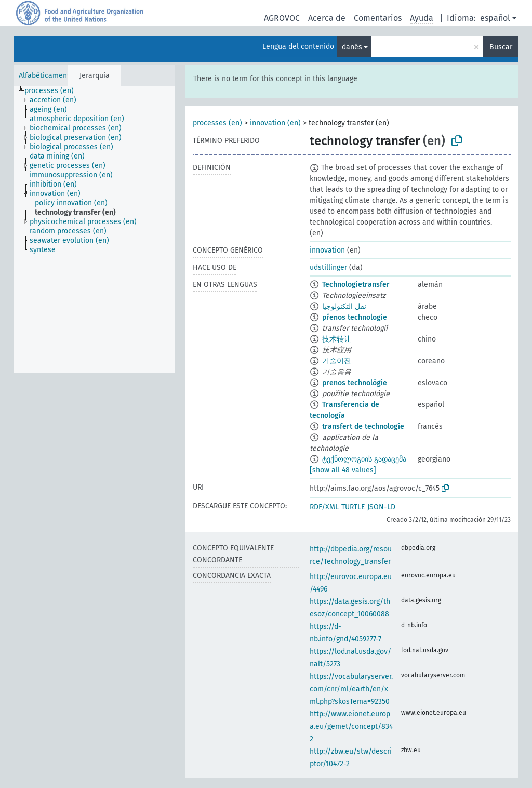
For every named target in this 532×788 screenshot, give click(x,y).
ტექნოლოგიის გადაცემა (364, 459)
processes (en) (217, 123)
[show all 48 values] (343, 470)
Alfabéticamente (46, 76)
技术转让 (337, 339)
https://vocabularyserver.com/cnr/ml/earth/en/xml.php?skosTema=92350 (351, 689)
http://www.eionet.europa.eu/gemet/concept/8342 (351, 726)
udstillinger (328, 267)
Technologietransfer (356, 285)
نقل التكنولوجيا (344, 306)
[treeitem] (54, 91)
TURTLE (353, 507)
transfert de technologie (363, 426)
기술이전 (337, 361)
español (495, 18)
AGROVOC (282, 18)
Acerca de (327, 18)
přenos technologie (355, 317)
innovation (327, 250)
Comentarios (378, 18)
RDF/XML (324, 507)
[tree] (94, 230)
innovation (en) (275, 123)
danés (352, 47)
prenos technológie (355, 383)
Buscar (501, 47)
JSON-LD (381, 507)
